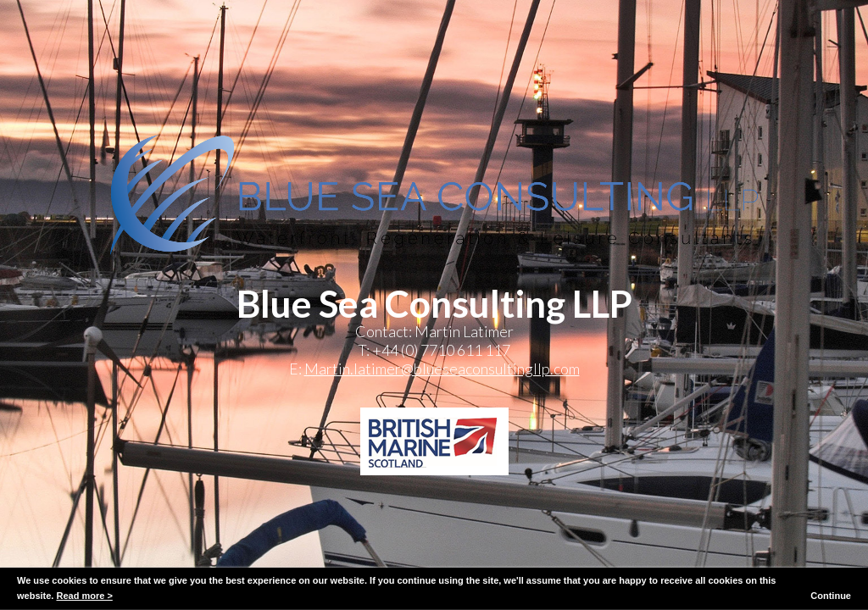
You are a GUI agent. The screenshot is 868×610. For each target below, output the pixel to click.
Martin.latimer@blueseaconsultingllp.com (442, 369)
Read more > (84, 596)
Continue (831, 596)
